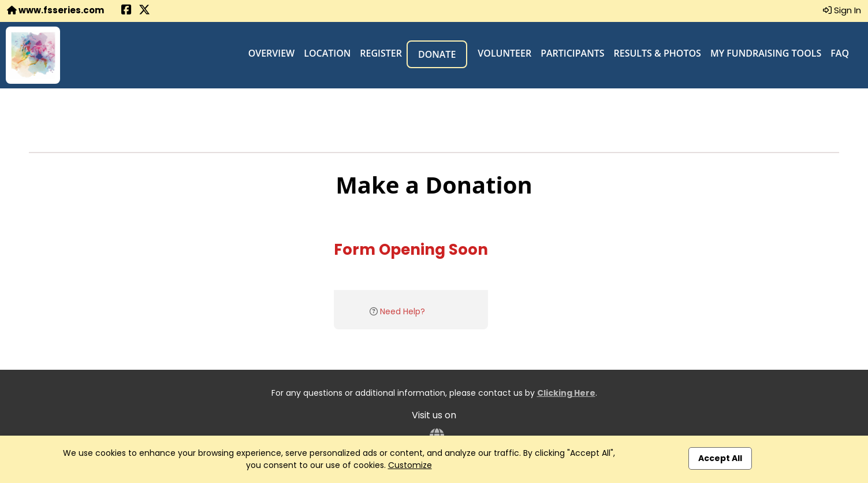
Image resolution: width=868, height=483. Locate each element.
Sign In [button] (842, 10)
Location (327, 53)
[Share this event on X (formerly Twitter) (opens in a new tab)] (144, 11)
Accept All (720, 458)
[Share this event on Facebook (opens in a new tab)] (126, 11)
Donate (437, 54)
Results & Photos (657, 53)
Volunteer (504, 53)
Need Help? (403, 311)
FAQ (840, 53)
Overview (272, 53)
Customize (410, 465)
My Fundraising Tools (766, 53)
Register (381, 53)
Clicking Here (566, 393)
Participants (572, 53)
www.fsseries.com (55, 10)
